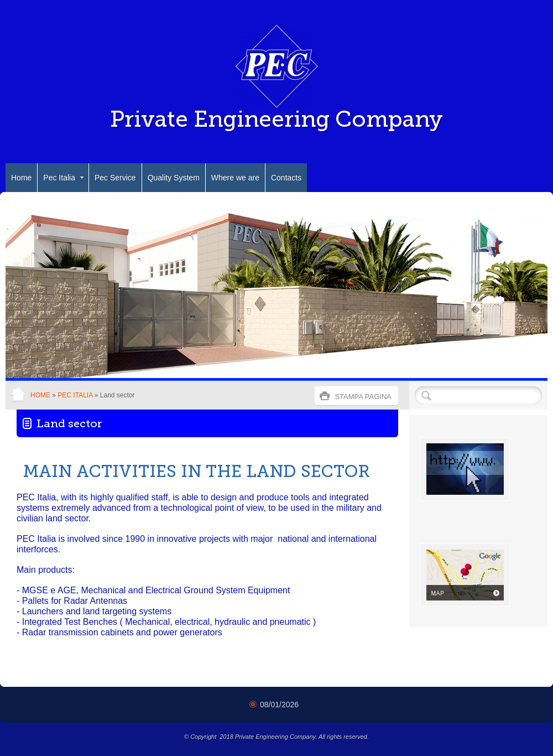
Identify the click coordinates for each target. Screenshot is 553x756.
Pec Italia (63, 178)
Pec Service (115, 178)
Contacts (286, 178)
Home (21, 178)
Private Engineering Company (276, 119)
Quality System (174, 178)
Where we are (235, 178)
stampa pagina (363, 397)
